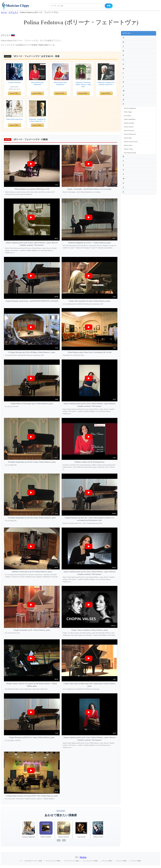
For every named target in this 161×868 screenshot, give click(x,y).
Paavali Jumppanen (130, 108)
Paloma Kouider (129, 123)
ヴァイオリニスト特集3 (90, 861)
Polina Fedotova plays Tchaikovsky (37, 83)
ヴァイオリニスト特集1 (53, 861)
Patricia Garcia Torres (131, 142)
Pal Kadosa (127, 116)
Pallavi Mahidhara (130, 119)
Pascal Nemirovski (130, 134)
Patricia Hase (128, 145)
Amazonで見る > (14, 93)
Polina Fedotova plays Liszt (14, 119)
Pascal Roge (128, 138)
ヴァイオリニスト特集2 (72, 861)
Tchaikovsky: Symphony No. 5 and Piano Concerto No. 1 (106, 83)
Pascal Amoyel (129, 127)
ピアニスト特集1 (107, 861)
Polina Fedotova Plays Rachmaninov (60, 83)
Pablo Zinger (128, 112)
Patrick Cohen (128, 149)
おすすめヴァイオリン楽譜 (33, 861)
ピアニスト (127, 33)
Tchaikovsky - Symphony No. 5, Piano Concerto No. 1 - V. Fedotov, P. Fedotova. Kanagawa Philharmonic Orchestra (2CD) (37, 120)
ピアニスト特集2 (121, 861)
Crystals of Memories (14, 82)
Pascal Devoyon (129, 130)
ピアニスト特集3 (136, 861)
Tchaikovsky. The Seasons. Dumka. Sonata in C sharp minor (83, 85)
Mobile (83, 857)
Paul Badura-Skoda (130, 153)
